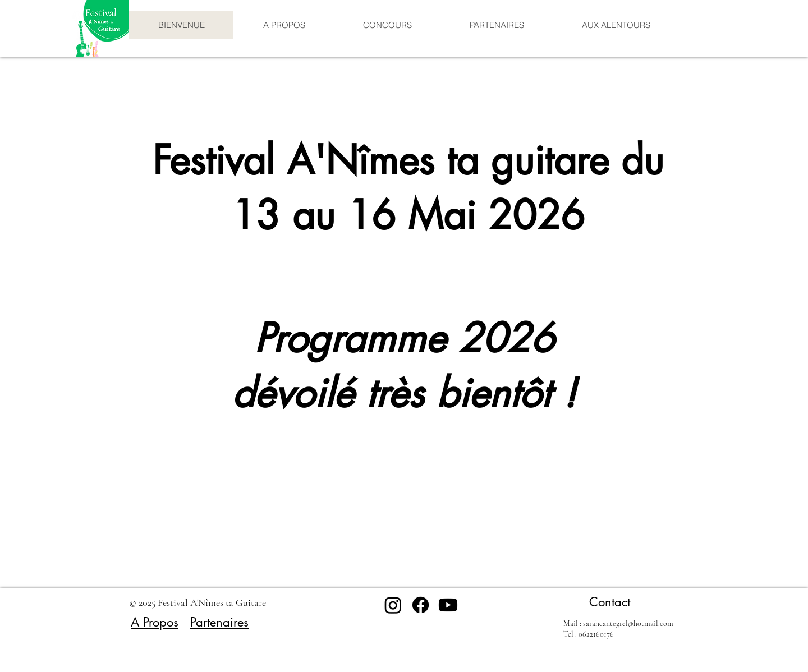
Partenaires (219, 622)
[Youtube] (448, 605)
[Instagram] (393, 605)
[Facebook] (421, 605)
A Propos (155, 622)
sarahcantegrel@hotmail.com (628, 623)
